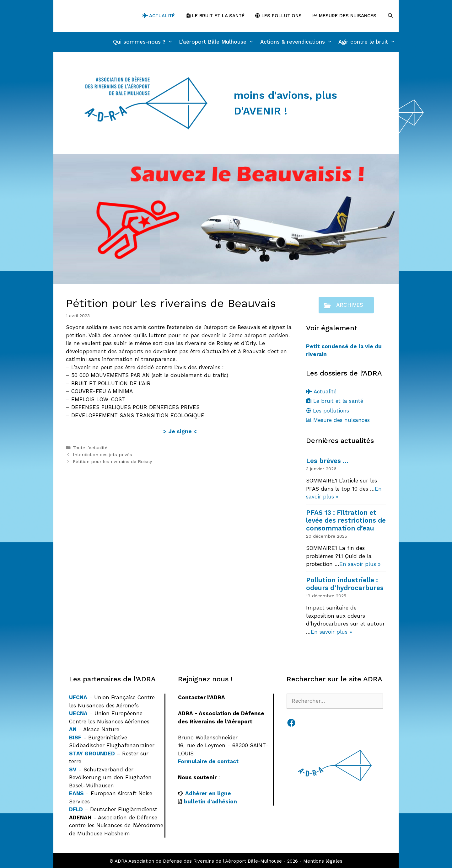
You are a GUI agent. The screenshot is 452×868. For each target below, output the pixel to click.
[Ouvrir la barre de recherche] (390, 16)
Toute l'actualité (90, 448)
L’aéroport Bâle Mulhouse (218, 42)
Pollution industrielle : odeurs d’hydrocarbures (345, 584)
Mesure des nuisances (344, 16)
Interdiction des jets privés (102, 455)
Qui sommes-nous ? (145, 42)
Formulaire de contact (208, 761)
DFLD (76, 809)
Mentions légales (323, 861)
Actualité (159, 16)
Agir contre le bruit (369, 42)
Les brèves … (327, 461)
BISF (75, 738)
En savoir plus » (360, 564)
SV (73, 769)
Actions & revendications (298, 42)
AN (73, 729)
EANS (76, 793)
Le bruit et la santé (215, 16)
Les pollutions (278, 16)
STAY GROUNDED (92, 754)
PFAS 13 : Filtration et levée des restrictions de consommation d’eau (346, 520)
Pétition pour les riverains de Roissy (112, 462)
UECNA (78, 713)
